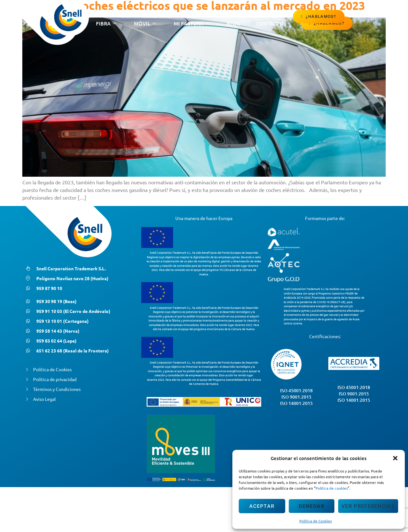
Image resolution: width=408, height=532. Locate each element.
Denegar (312, 506)
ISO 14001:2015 (296, 403)
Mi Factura (186, 17)
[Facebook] (359, 17)
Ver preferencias (368, 506)
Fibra (124, 16)
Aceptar (262, 506)
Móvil (150, 16)
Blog (221, 16)
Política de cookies (332, 488)
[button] (395, 458)
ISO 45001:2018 (296, 390)
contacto (252, 16)
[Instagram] (373, 17)
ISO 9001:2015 (296, 397)
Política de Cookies (316, 521)
